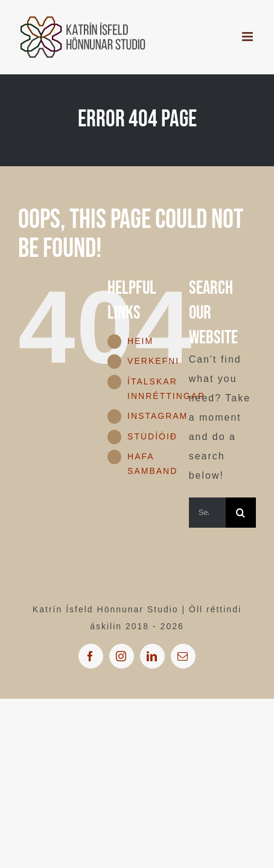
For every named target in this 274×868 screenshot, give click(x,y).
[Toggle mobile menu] (249, 37)
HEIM (140, 341)
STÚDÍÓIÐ (152, 436)
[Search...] (207, 513)
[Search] (241, 513)
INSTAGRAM (158, 416)
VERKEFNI (153, 361)
